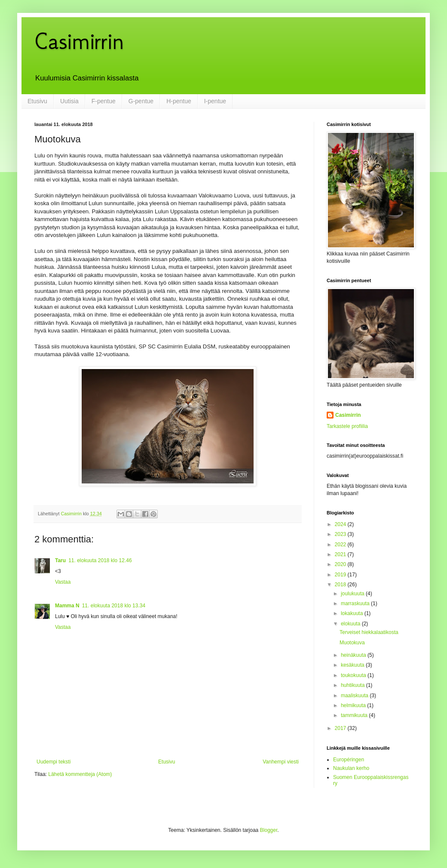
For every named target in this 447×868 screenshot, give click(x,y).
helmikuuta (354, 705)
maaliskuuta (355, 696)
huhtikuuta (354, 685)
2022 (341, 545)
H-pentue (179, 101)
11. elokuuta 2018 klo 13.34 (114, 606)
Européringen (349, 760)
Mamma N (67, 606)
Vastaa (63, 582)
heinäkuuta (354, 655)
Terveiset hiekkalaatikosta (369, 632)
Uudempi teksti (54, 762)
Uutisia (69, 101)
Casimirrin (79, 41)
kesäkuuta (353, 665)
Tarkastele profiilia (347, 426)
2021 (341, 554)
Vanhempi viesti (281, 762)
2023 (341, 534)
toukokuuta (354, 675)
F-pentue (104, 101)
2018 (341, 585)
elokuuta (351, 624)
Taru (60, 560)
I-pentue (215, 101)
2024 (341, 524)
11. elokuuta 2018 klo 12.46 (100, 560)
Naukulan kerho (351, 768)
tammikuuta (355, 715)
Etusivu (37, 101)
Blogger (269, 830)
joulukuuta (353, 594)
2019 (341, 575)
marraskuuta (356, 603)
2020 (341, 564)
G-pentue (141, 101)
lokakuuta (353, 613)
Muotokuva (352, 643)
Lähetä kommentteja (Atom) (80, 774)
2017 (341, 728)
